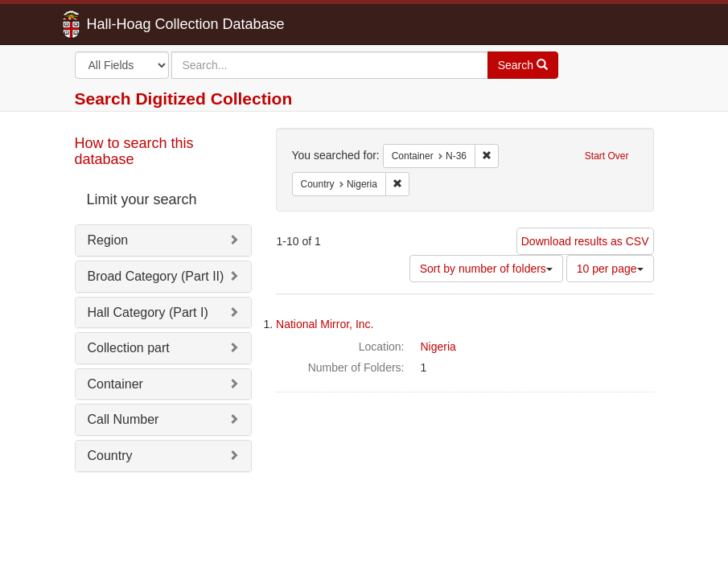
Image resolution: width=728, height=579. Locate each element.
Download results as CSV (585, 241)
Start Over (607, 156)
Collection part (129, 348)
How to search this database (134, 151)
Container (115, 384)
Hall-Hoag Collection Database (135, 24)
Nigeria (438, 347)
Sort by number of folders (486, 269)
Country (110, 456)
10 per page (610, 269)
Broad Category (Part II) (156, 276)
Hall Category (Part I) (148, 312)
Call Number (123, 419)
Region (108, 240)
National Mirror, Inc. (325, 324)
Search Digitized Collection (184, 99)
